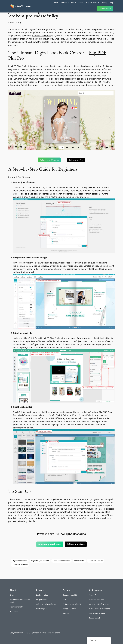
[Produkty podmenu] (68, 3)
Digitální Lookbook (20, 561)
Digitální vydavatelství (40, 561)
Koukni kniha (79, 561)
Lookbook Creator (96, 561)
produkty (64, 3)
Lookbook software (20, 565)
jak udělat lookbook (41, 36)
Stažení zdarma (105, 9)
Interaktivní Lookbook (61, 561)
